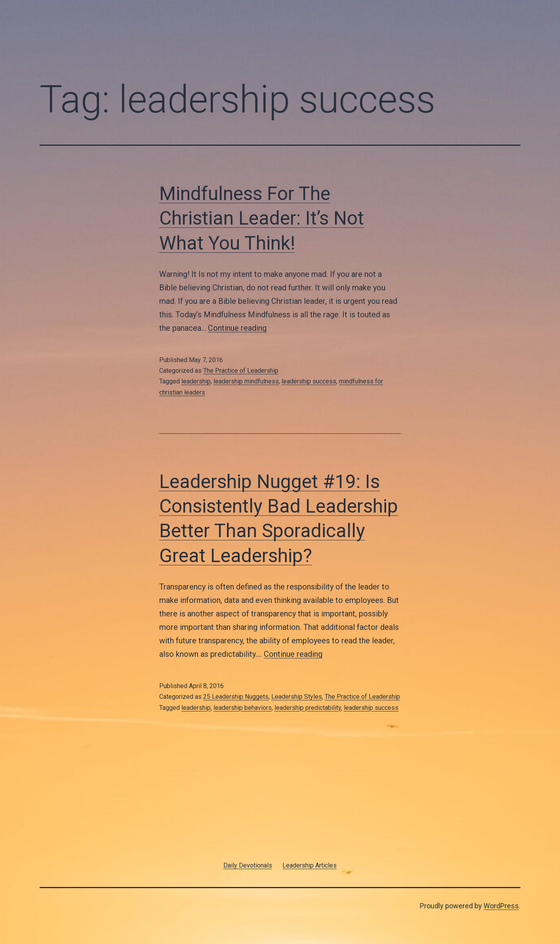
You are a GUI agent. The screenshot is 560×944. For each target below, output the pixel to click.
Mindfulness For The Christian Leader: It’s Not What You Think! (262, 218)
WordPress (501, 906)
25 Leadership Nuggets (236, 697)
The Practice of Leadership (241, 371)
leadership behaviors (243, 708)
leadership (196, 381)
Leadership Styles (297, 697)
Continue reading (237, 328)
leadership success (309, 381)
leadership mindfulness (246, 381)
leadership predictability (308, 708)
